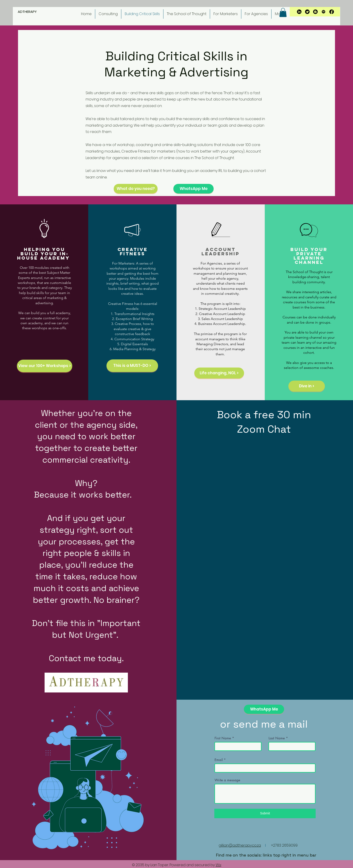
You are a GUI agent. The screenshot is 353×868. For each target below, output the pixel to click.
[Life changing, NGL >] (219, 373)
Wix (218, 865)
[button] (283, 13)
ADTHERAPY (28, 12)
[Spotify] (324, 12)
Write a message (227, 780)
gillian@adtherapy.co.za (240, 845)
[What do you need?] (136, 189)
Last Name (277, 738)
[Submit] (265, 813)
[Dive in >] (307, 386)
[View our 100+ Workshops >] (45, 366)
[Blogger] (315, 12)
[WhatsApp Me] (193, 189)
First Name (223, 738)
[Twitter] (307, 12)
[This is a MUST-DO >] (132, 366)
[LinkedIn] (299, 12)
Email (219, 760)
